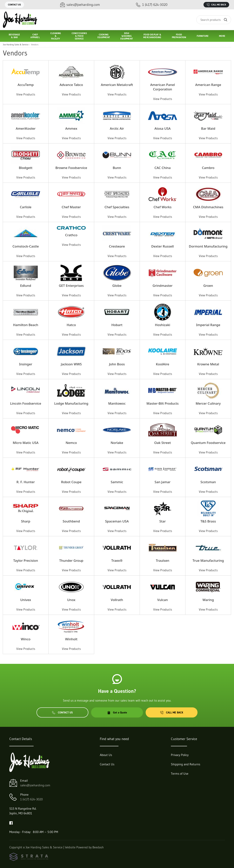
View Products (26, 94)
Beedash (98, 847)
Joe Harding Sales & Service (16, 45)
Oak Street (163, 443)
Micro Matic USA (26, 443)
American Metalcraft (117, 85)
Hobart (117, 325)
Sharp (26, 521)
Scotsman (208, 482)
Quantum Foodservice (208, 443)
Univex (26, 600)
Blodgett (26, 168)
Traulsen (162, 560)
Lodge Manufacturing (71, 403)
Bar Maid (208, 128)
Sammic (117, 482)
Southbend (71, 521)
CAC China (162, 168)
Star (163, 521)
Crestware (117, 246)
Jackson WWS (71, 364)
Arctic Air (117, 128)
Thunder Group (71, 560)
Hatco (71, 325)
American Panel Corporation (162, 87)
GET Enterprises (71, 286)
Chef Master (71, 207)
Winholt (71, 639)
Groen (208, 286)
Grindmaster (163, 286)
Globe (117, 286)
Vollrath (117, 600)
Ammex (71, 128)
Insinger (26, 364)
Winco (26, 639)
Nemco (71, 443)
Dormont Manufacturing (208, 246)
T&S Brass (208, 521)
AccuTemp (26, 85)
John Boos (117, 364)
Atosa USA (162, 128)
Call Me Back (216, 5)
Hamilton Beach (26, 325)
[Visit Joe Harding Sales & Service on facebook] (11, 822)
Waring (208, 600)
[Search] (214, 20)
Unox (71, 600)
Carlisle (26, 207)
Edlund (26, 286)
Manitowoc (117, 403)
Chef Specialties (117, 207)
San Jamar (163, 482)
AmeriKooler (26, 128)
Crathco (71, 235)
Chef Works (163, 207)
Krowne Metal (208, 364)
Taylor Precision (26, 560)
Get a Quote (117, 712)
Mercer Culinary (208, 403)
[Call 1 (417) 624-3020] (152, 5)
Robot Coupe (71, 482)
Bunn (117, 168)
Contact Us (14, 5)
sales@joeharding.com (35, 785)
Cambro (208, 168)
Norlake (117, 443)
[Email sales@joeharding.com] (80, 5)
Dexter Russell (163, 246)
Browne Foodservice (71, 168)
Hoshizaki (163, 325)
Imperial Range (208, 325)
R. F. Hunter (26, 482)
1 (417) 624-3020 (31, 799)
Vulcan (163, 600)
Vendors (35, 45)
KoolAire (163, 364)
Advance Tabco (71, 85)
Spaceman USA (117, 521)
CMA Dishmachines (208, 207)
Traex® (117, 560)
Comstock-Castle (26, 246)
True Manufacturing (208, 560)
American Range (208, 85)
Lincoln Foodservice (26, 403)
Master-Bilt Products (163, 403)
